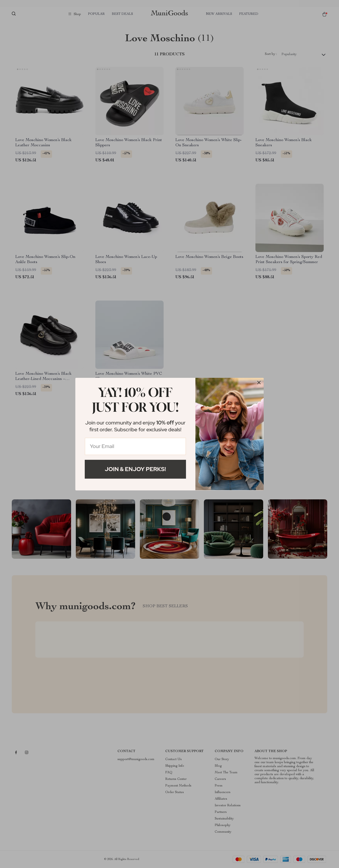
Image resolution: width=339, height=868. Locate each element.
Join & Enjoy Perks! (135, 469)
